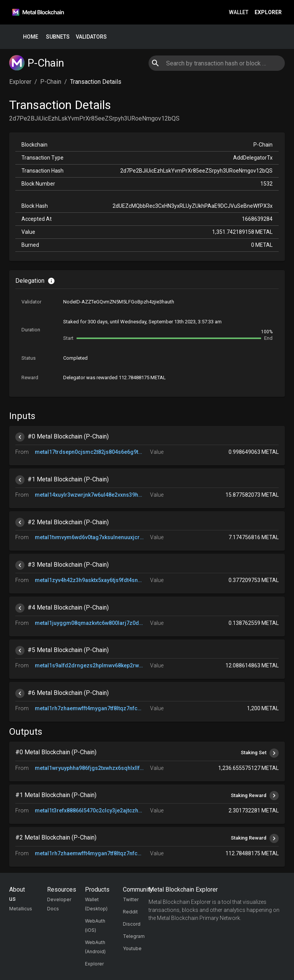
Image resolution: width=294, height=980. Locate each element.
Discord (132, 924)
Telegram (134, 936)
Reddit (130, 912)
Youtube (132, 948)
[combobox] (216, 63)
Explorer (268, 12)
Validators (91, 37)
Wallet (239, 12)
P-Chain (51, 82)
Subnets (58, 37)
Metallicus (21, 909)
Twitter (131, 899)
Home (31, 37)
